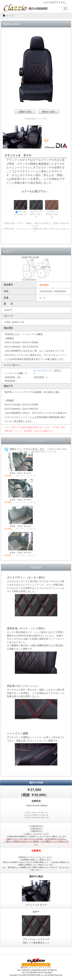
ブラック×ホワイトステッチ (36, 209)
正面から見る (25, 112)
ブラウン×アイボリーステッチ (52, 209)
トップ (10, 16)
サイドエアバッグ (43, 371)
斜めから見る (49, 112)
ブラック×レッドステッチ (21, 208)
